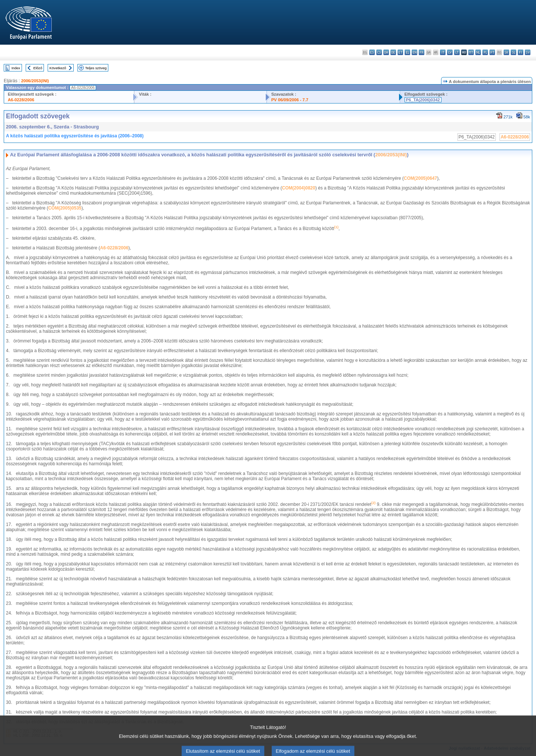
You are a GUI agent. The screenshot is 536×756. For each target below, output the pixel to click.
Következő (58, 68)
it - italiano (443, 52)
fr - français (422, 52)
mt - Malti (471, 52)
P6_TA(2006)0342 (423, 100)
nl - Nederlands (478, 52)
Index (16, 68)
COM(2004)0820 (299, 188)
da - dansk (386, 52)
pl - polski (485, 52)
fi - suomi (521, 52)
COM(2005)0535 (65, 208)
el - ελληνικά (407, 52)
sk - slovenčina (506, 52)
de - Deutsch (393, 52)
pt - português (492, 52)
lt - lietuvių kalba (457, 52)
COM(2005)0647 (420, 178)
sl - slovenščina (513, 52)
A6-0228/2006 (21, 100)
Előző (38, 68)
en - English (414, 52)
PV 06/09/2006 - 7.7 (290, 100)
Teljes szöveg (96, 68)
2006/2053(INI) (35, 81)
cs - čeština (379, 52)
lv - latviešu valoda (450, 52)
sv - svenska (528, 52)
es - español (372, 52)
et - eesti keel (400, 52)
